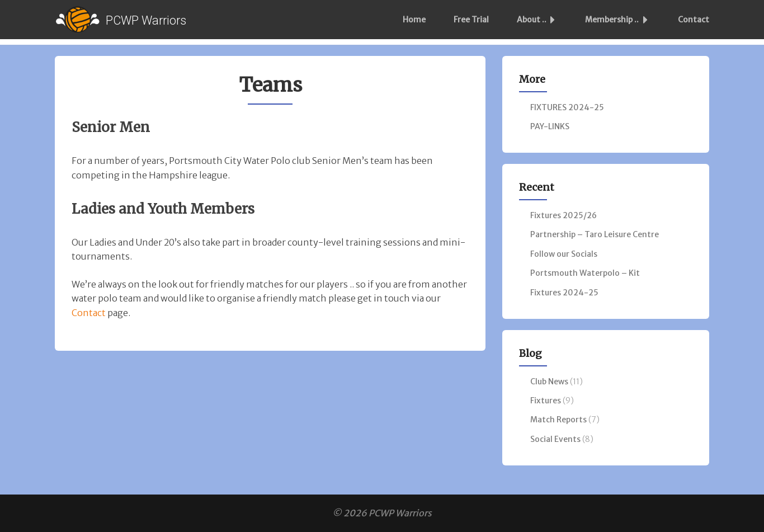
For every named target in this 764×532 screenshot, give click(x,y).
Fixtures (546, 401)
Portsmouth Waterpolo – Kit (585, 273)
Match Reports (558, 420)
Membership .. (619, 20)
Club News (549, 382)
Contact (694, 20)
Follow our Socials (564, 254)
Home (414, 20)
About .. (539, 20)
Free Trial (471, 20)
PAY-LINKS (550, 126)
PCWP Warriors (146, 20)
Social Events (555, 439)
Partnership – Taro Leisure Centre (595, 234)
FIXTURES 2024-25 (567, 107)
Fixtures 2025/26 (563, 215)
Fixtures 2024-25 (564, 293)
